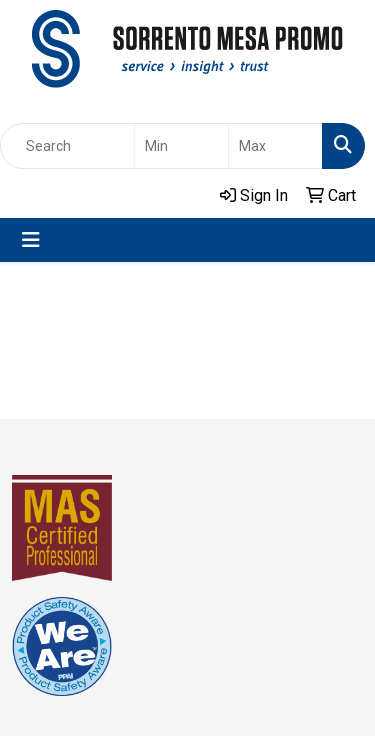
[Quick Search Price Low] (181, 146)
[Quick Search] (67, 146)
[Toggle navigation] (31, 240)
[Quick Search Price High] (275, 146)
